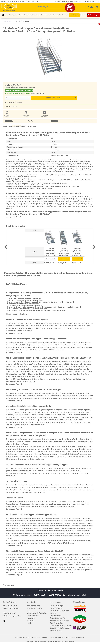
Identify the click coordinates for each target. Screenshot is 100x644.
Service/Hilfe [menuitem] (92, 1)
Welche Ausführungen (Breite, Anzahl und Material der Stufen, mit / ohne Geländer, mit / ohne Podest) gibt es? (45, 307)
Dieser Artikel (50, 259)
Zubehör (23, 126)
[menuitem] (53, 7)
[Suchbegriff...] (53, 7)
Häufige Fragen (31, 126)
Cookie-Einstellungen (57, 606)
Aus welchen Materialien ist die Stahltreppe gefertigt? (26, 305)
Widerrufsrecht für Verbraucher (37, 613)
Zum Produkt (64, 258)
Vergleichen (10, 102)
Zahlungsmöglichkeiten (34, 608)
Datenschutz (31, 618)
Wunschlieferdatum (38, 93)
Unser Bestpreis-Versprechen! (60, 611)
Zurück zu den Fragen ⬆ (14, 333)
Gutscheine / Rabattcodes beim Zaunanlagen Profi (60, 629)
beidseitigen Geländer (75, 442)
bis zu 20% (28, 88)
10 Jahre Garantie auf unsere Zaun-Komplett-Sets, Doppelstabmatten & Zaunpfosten (61, 623)
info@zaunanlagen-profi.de (12, 616)
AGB (28, 611)
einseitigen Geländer (55, 442)
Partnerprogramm (56, 616)
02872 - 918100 (80, 1)
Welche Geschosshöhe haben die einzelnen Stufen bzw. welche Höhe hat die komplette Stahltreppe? (41, 302)
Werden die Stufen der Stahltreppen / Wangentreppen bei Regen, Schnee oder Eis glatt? (37, 310)
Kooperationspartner (57, 608)
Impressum (30, 621)
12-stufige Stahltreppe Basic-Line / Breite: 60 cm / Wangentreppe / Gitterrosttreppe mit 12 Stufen (64, 252)
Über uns (53, 613)
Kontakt (29, 623)
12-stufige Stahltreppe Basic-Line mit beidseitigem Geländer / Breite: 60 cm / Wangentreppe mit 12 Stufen (50, 252)
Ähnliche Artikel (8, 585)
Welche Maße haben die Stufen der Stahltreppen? (25, 299)
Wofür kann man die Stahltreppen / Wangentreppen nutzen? (28, 309)
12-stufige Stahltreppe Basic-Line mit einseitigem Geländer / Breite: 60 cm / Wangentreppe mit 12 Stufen (78, 252)
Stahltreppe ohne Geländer (33, 442)
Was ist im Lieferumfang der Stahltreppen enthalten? (26, 300)
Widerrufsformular (33, 616)
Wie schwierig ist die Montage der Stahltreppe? (24, 304)
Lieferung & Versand (33, 606)
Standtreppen (40, 468)
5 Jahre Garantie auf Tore (58, 618)
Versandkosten (46, 638)
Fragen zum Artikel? (14, 217)
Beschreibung (8, 126)
